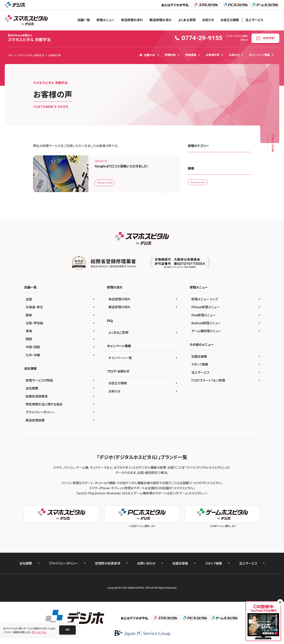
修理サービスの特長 (39, 380)
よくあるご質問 (118, 332)
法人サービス (254, 20)
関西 (29, 339)
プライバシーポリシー (40, 412)
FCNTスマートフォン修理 (208, 380)
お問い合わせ (146, 563)
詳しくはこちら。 (39, 632)
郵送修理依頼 (35, 420)
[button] (67, 630)
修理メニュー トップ (205, 299)
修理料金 (170, 55)
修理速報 (191, 55)
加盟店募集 (199, 356)
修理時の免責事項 (108, 563)
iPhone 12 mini (105, 182)
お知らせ (208, 20)
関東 (29, 315)
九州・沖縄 (33, 355)
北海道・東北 (34, 307)
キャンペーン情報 (259, 55)
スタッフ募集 (200, 364)
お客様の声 (213, 55)
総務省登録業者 (37, 396)
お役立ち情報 (230, 20)
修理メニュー (105, 20)
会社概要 (32, 388)
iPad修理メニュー (204, 315)
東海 (29, 331)
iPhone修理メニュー (206, 307)
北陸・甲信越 (34, 323)
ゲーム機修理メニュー (206, 331)
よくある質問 (187, 20)
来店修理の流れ (132, 20)
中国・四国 (33, 347)
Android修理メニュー (206, 323)
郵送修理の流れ (161, 20)
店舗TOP (147, 55)
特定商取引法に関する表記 (44, 404)
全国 (29, 299)
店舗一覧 (84, 20)
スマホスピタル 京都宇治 (29, 38)
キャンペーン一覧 (120, 358)
